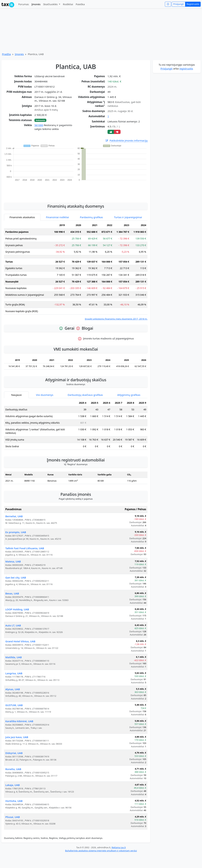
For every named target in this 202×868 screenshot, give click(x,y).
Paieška (80, 4)
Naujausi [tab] (16, 395)
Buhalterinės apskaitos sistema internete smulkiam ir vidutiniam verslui (101, 851)
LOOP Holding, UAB (17, 609)
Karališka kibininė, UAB (19, 721)
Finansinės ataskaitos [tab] (22, 217)
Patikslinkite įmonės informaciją (126, 141)
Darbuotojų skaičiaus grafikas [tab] (85, 395)
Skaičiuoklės (51, 4)
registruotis (186, 68)
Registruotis (193, 4)
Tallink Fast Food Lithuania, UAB (25, 548)
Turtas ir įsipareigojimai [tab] (128, 217)
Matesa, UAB (13, 561)
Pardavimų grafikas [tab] (91, 217)
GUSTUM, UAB (14, 705)
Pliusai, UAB (13, 817)
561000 (39, 125)
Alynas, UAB (13, 689)
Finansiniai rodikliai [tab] (57, 217)
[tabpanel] (76, 271)
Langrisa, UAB (14, 673)
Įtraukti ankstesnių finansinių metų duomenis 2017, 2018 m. (116, 319)
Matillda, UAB (14, 657)
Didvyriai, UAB (14, 753)
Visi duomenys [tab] (45, 395)
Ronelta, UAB (13, 769)
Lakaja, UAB (13, 785)
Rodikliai (68, 4)
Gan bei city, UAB (16, 577)
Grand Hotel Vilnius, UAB (20, 641)
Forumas (23, 4)
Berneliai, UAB (14, 516)
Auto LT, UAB (13, 625)
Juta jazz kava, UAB (17, 737)
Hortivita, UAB (14, 801)
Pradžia (6, 54)
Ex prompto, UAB (16, 532)
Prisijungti (179, 4)
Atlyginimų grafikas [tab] (129, 395)
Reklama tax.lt (119, 847)
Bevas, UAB (12, 593)
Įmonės (36, 4)
